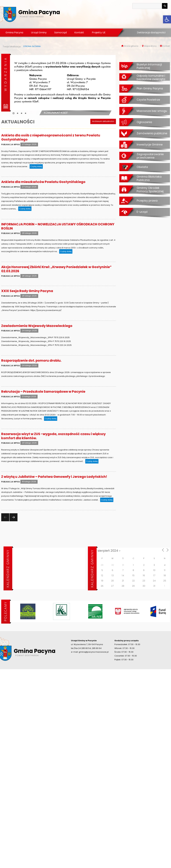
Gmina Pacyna (14, 32)
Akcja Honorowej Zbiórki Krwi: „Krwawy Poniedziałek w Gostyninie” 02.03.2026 (56, 269)
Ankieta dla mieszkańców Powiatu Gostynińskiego (43, 182)
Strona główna (131, 46)
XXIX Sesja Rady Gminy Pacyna (27, 291)
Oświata (142, 167)
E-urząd (142, 212)
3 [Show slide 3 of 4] (21, 114)
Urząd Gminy (39, 32)
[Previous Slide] (15, 84)
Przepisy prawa (147, 200)
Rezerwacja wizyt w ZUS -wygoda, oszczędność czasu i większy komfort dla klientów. (53, 436)
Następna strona (13, 521)
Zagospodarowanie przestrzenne (150, 156)
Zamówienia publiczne (152, 133)
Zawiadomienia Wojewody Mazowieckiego (37, 326)
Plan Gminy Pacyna (150, 88)
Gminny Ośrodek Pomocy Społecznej (150, 190)
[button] (167, 19)
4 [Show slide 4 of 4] (25, 114)
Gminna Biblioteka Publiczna (149, 178)
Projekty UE (99, 32)
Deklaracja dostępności (151, 32)
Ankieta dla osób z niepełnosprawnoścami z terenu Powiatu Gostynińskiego (51, 137)
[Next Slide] (111, 84)
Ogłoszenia (144, 122)
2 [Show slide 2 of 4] (17, 114)
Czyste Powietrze (148, 100)
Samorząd (61, 32)
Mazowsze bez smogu (152, 111)
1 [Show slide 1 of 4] (13, 114)
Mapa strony (150, 46)
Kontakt (79, 32)
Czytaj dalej (37, 166)
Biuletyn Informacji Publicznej (149, 66)
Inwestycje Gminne (150, 144)
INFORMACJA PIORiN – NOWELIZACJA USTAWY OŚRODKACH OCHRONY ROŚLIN (58, 226)
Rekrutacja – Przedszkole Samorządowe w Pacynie (43, 392)
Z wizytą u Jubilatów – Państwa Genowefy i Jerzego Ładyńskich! (54, 477)
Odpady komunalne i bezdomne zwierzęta (151, 77)
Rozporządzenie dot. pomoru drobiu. (31, 360)
